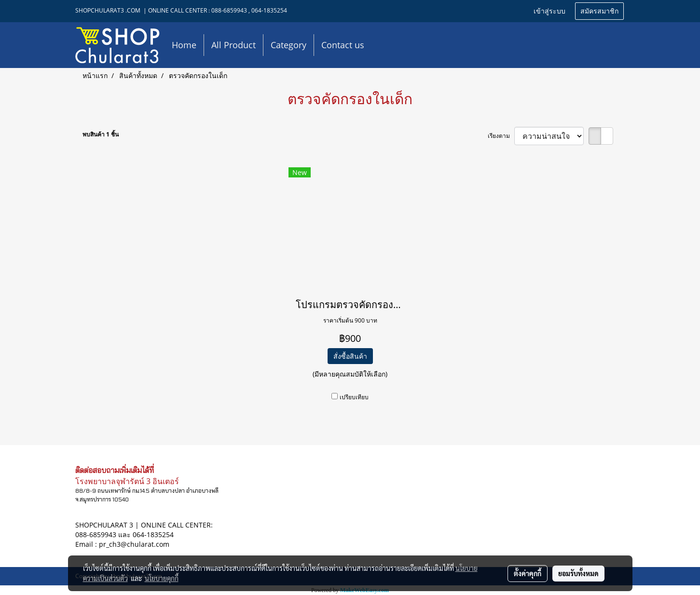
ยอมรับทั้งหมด (578, 573)
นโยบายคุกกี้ (162, 578)
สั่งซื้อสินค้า (350, 356)
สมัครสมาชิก (599, 11)
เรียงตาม (501, 136)
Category (288, 45)
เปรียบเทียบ (354, 397)
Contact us (343, 45)
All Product (233, 45)
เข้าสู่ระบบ (549, 11)
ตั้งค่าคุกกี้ (528, 573)
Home (184, 45)
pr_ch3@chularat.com (134, 544)
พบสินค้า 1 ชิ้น (101, 134)
